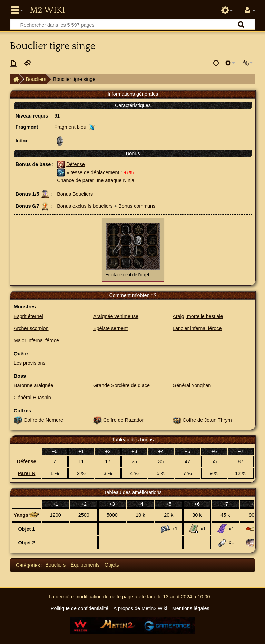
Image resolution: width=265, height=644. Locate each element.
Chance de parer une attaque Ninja (96, 180)
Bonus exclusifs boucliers (85, 206)
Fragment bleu (70, 127)
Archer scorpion (31, 328)
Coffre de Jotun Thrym (207, 420)
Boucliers (36, 79)
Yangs (21, 515)
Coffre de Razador (123, 420)
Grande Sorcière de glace (121, 385)
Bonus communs (137, 206)
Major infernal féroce (36, 340)
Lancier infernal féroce (197, 328)
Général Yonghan (192, 385)
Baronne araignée (33, 385)
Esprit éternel (28, 316)
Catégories (28, 565)
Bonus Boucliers (75, 194)
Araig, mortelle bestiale (198, 316)
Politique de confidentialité (80, 608)
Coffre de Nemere (43, 420)
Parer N (26, 473)
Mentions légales (191, 608)
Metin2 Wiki (47, 10)
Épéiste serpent (110, 328)
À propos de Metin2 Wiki (140, 608)
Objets (112, 565)
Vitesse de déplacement (93, 172)
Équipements (85, 565)
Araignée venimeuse (116, 316)
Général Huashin (32, 398)
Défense (76, 164)
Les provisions (30, 363)
